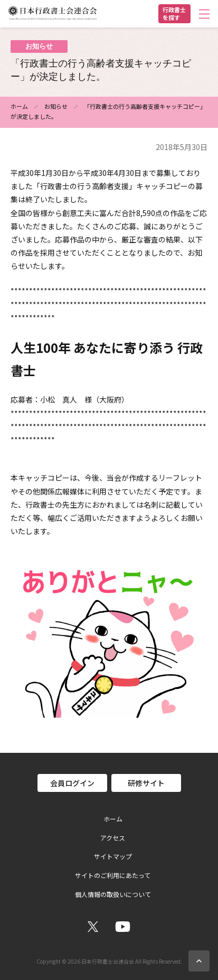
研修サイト (146, 783)
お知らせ (56, 106)
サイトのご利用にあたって (113, 875)
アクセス (113, 838)
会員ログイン (72, 783)
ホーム (19, 106)
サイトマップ (113, 856)
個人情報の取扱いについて (113, 894)
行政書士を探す (174, 13)
